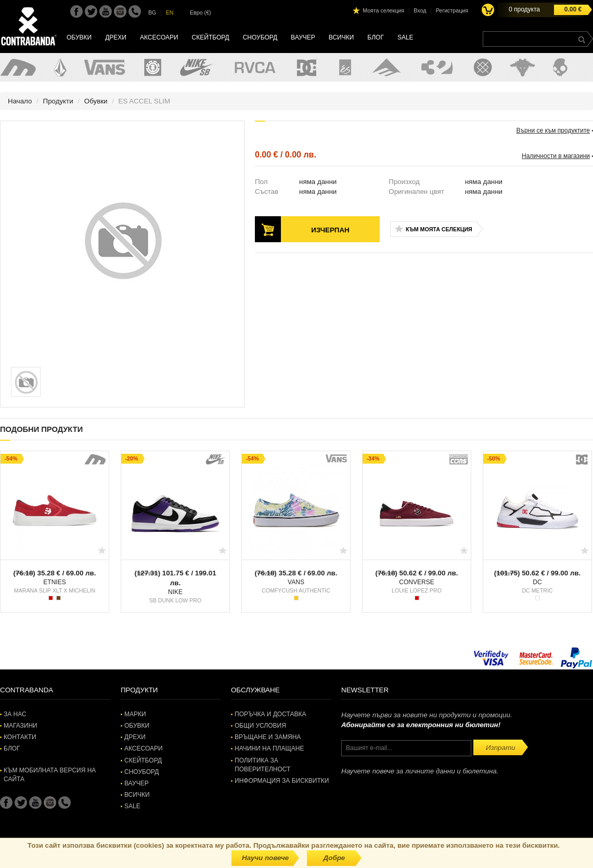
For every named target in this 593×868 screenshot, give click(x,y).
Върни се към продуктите (553, 130)
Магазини (21, 726)
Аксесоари (159, 37)
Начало (20, 101)
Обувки (79, 37)
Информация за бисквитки (282, 781)
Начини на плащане (269, 748)
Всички (341, 37)
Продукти (58, 101)
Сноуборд (260, 37)
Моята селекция (383, 10)
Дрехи (116, 37)
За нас (15, 714)
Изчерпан (330, 230)
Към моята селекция (439, 229)
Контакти (20, 737)
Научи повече (265, 858)
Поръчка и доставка (270, 714)
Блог (376, 37)
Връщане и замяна (268, 737)
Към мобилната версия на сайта (50, 775)
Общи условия (260, 726)
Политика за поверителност (262, 765)
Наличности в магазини (556, 156)
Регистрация (452, 10)
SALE (405, 37)
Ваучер (303, 37)
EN (170, 12)
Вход (420, 10)
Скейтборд (211, 37)
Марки (135, 714)
